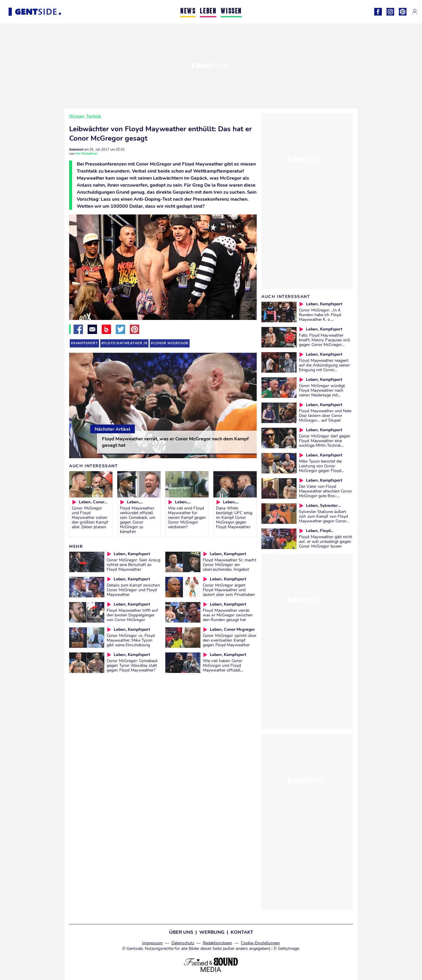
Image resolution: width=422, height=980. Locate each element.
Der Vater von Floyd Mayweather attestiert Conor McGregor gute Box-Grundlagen (325, 493)
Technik (94, 116)
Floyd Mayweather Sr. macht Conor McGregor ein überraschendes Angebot (229, 565)
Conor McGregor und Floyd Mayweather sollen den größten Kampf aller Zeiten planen (90, 517)
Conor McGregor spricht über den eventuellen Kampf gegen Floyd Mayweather (230, 640)
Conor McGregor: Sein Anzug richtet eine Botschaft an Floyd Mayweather (133, 565)
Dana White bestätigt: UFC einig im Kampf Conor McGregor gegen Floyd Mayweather (234, 517)
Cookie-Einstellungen (260, 943)
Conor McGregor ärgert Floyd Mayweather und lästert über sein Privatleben (229, 590)
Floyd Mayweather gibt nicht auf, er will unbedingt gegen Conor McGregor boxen (325, 541)
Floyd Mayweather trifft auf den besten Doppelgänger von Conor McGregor (132, 615)
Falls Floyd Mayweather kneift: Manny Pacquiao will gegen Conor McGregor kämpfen (324, 342)
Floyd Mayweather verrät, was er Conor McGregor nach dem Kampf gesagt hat (175, 442)
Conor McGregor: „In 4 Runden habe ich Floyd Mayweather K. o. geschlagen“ (320, 317)
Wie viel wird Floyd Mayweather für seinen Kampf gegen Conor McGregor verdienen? (187, 517)
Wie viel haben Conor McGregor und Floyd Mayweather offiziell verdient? (223, 668)
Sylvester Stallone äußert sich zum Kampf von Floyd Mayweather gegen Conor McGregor (323, 519)
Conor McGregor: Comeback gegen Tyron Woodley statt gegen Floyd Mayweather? (132, 665)
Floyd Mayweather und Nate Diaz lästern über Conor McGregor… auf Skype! (325, 415)
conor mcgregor (171, 343)
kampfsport (86, 343)
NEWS (188, 12)
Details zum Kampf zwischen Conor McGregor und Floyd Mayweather (133, 590)
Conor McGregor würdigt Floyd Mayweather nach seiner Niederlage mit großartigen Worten (322, 393)
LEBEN (208, 12)
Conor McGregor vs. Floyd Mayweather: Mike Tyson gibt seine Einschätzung (131, 640)
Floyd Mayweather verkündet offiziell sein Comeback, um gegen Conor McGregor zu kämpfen (138, 520)
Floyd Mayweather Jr (125, 343)
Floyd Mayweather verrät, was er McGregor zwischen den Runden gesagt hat (228, 615)
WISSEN (231, 12)
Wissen (77, 116)
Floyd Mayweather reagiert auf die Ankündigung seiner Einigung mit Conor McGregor (324, 367)
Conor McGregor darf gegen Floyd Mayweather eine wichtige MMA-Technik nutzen (325, 443)
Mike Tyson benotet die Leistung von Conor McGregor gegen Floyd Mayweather (320, 468)
